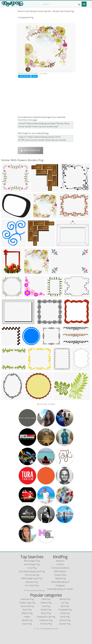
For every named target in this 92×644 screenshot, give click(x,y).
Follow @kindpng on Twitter (60, 589)
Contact (60, 564)
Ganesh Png (65, 620)
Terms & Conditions (60, 568)
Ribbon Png (27, 613)
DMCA (34, 76)
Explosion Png (46, 620)
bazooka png (32, 582)
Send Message (24, 76)
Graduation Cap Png (46, 617)
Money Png (65, 599)
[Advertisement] (46, 96)
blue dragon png (32, 561)
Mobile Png (27, 620)
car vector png (32, 585)
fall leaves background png (32, 571)
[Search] (79, 5)
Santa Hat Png (27, 606)
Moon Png (46, 613)
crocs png (32, 568)
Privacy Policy (60, 575)
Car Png (65, 603)
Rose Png (27, 610)
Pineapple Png (65, 610)
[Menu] (84, 4)
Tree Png (46, 606)
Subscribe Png (27, 599)
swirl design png (32, 564)
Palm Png (46, 599)
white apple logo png (32, 578)
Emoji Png (65, 613)
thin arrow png (32, 575)
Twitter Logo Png (27, 603)
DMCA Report (60, 571)
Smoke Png (46, 610)
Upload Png (60, 578)
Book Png (65, 617)
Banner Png (65, 624)
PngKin (27, 617)
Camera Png (46, 603)
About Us (60, 561)
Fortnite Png (46, 624)
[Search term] (61, 4)
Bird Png (65, 606)
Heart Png (27, 624)
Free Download (30, 150)
